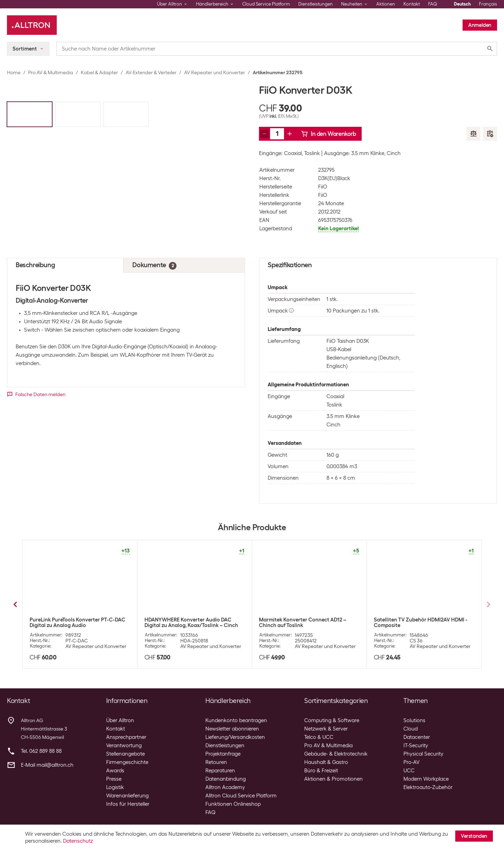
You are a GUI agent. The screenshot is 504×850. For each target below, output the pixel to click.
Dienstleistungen (316, 4)
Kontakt (412, 4)
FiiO (323, 187)
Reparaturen (220, 771)
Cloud (411, 729)
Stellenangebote (125, 754)
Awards (115, 771)
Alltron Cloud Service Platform (241, 796)
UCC (409, 771)
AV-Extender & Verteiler (151, 72)
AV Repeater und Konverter (215, 72)
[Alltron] (32, 25)
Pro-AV (411, 762)
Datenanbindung (226, 779)
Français (488, 4)
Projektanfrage (223, 754)
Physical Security (423, 754)
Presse (114, 779)
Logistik (115, 787)
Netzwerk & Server (326, 729)
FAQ (433, 4)
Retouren (216, 762)
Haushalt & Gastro (326, 762)
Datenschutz (78, 841)
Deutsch (462, 4)
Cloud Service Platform (266, 4)
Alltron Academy (225, 787)
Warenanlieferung (127, 796)
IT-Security (416, 745)
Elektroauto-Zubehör (428, 787)
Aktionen (386, 4)
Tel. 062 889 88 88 (41, 751)
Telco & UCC (319, 737)
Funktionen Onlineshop (233, 804)
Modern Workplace (426, 779)
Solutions (414, 720)
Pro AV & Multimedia (51, 72)
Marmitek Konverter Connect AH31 (301, 620)
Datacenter (417, 737)
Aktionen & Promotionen (333, 779)
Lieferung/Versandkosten (235, 737)
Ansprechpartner (126, 737)
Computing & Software (332, 720)
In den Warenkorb (329, 134)
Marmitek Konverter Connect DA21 (71, 620)
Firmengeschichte (127, 762)
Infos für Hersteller (128, 804)
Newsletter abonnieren (232, 729)
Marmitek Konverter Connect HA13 (415, 620)
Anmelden (480, 25)
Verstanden (474, 836)
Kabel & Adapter (99, 72)
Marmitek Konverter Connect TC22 (186, 620)
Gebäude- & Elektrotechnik (336, 754)
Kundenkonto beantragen (236, 720)
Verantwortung (124, 745)
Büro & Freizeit (321, 771)
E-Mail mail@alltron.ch (47, 765)
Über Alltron (120, 720)
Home (14, 72)
